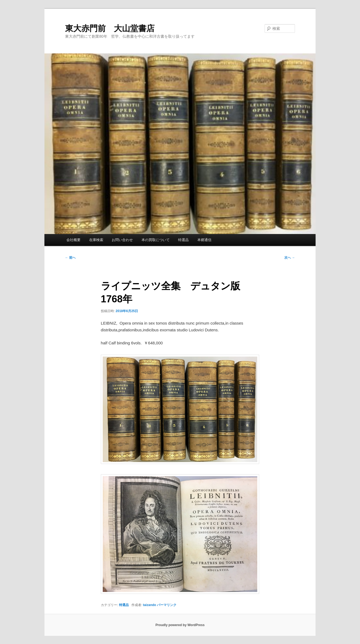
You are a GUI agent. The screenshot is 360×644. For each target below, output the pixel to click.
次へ (290, 258)
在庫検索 (96, 240)
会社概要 (73, 240)
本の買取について (156, 240)
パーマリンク (167, 605)
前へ (70, 258)
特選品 (183, 240)
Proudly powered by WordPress (180, 625)
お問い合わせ (122, 240)
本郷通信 (204, 240)
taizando (150, 605)
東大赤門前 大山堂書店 (110, 28)
